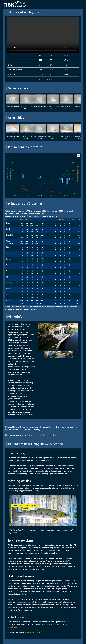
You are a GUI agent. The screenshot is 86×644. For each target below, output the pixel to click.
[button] (76, 337)
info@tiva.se (13, 627)
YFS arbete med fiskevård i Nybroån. (43, 435)
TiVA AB (56, 624)
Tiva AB (67, 583)
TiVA (47, 460)
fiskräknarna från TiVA (35, 632)
